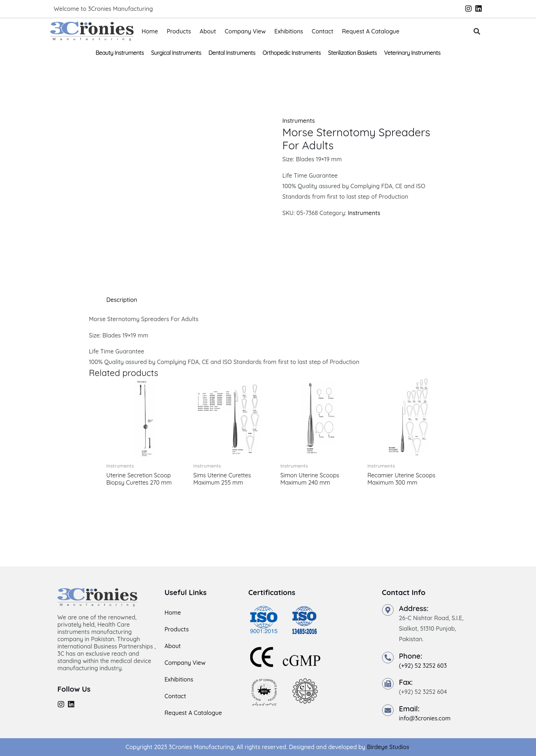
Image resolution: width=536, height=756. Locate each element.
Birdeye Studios (388, 747)
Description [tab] (122, 300)
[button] (477, 31)
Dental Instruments (232, 53)
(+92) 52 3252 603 (423, 666)
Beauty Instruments (120, 53)
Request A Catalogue (371, 31)
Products (179, 31)
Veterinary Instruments (412, 53)
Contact (323, 31)
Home (150, 31)
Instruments (298, 121)
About (208, 31)
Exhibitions (289, 31)
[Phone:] (388, 658)
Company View (245, 31)
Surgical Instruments (176, 53)
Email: (409, 709)
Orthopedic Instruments (292, 53)
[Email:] (388, 710)
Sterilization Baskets (352, 53)
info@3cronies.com (425, 718)
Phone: (411, 656)
